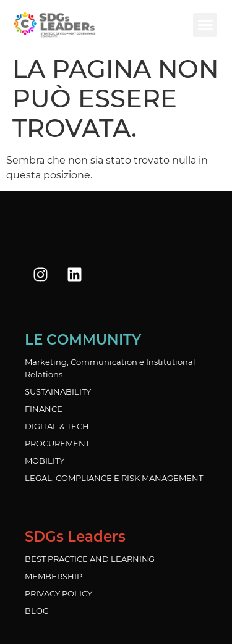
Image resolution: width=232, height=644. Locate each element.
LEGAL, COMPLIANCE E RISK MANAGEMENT (114, 478)
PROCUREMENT (57, 443)
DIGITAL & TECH (57, 426)
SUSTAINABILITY (58, 391)
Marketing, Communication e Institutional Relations (110, 368)
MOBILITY (45, 461)
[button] (205, 25)
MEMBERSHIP (54, 576)
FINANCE (44, 409)
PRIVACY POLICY (58, 593)
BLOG (37, 611)
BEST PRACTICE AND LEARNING (90, 559)
